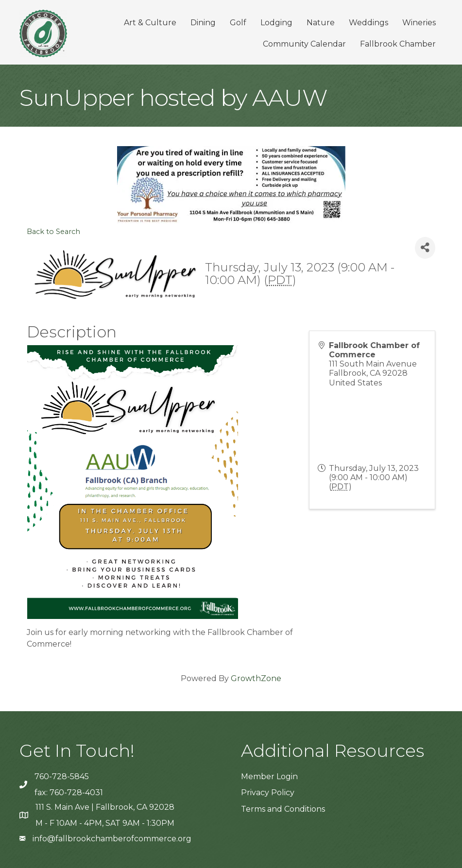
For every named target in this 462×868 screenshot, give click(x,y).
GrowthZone (256, 678)
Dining (203, 23)
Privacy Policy (268, 793)
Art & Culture (150, 23)
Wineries (419, 23)
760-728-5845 (62, 776)
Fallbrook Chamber (398, 44)
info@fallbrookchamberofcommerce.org (112, 839)
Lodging (276, 23)
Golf (238, 23)
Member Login (269, 776)
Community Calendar (304, 44)
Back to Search (53, 232)
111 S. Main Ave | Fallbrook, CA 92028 (105, 807)
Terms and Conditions (283, 809)
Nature (321, 23)
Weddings (368, 23)
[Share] (425, 248)
